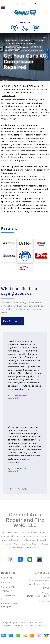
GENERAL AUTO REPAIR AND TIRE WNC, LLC (23, 86)
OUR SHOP (7, 578)
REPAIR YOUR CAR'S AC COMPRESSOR (24, 50)
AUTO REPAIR (8, 587)
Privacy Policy (39, 626)
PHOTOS (6, 582)
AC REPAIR (36, 47)
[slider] (13, 398)
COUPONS (7, 591)
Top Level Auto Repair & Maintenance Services (24, 89)
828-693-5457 (27, 112)
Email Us (44, 601)
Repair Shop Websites (33, 623)
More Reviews (12, 321)
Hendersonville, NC (18, 489)
